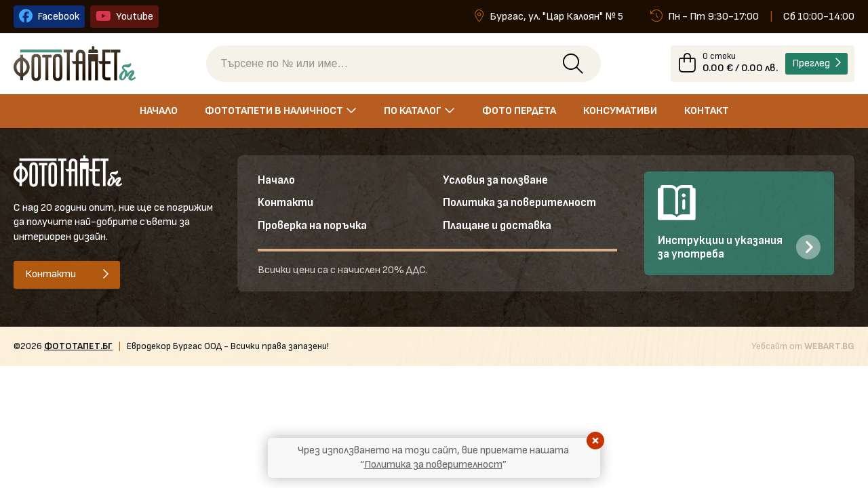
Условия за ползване (496, 182)
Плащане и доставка (498, 228)
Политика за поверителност (521, 205)
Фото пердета (519, 112)
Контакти (286, 205)
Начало (159, 112)
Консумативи (620, 112)
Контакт (707, 112)
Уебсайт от (803, 347)
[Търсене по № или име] (389, 64)
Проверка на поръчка (314, 228)
